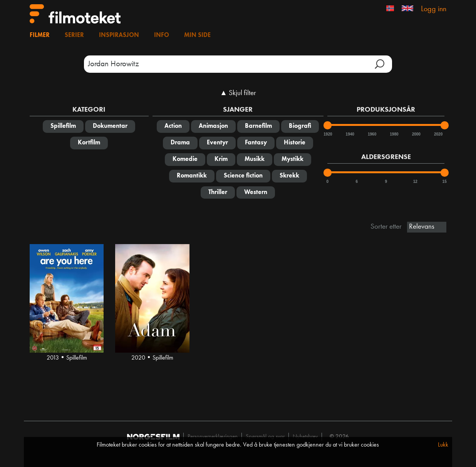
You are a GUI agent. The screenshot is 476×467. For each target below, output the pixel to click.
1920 (327, 134)
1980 (394, 134)
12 (415, 182)
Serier (74, 35)
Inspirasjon (119, 35)
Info (162, 35)
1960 (372, 134)
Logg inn (434, 9)
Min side (197, 35)
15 (445, 182)
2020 (438, 134)
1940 (350, 134)
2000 (416, 134)
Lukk (443, 445)
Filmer (40, 35)
